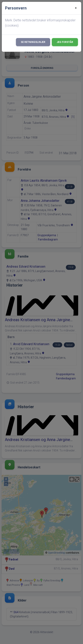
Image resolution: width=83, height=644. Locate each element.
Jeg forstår (65, 42)
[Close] (76, 8)
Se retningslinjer (33, 42)
